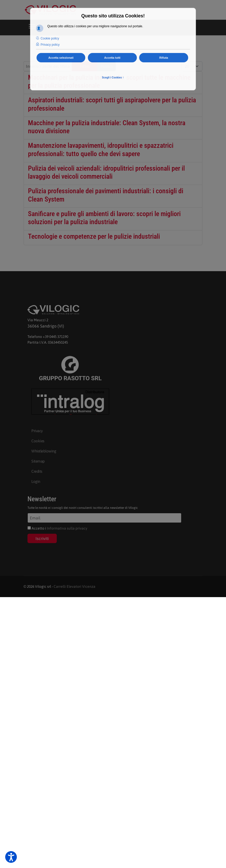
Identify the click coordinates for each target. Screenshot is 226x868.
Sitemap (38, 461)
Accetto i (57, 528)
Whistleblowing (44, 451)
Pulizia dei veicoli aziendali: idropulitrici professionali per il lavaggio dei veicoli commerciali (106, 172)
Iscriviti (42, 538)
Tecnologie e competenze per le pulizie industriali (94, 236)
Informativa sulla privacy (67, 528)
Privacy (37, 431)
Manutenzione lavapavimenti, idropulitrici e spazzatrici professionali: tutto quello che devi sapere (101, 149)
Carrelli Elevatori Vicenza (75, 586)
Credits (37, 471)
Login (36, 481)
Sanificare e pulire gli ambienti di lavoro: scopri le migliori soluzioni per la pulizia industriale (104, 218)
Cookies (38, 441)
